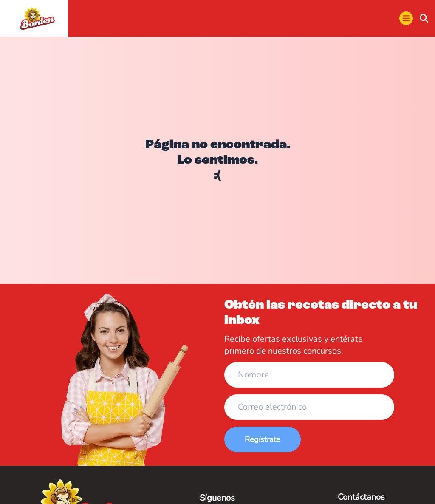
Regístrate (263, 439)
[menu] (406, 18)
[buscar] (424, 18)
